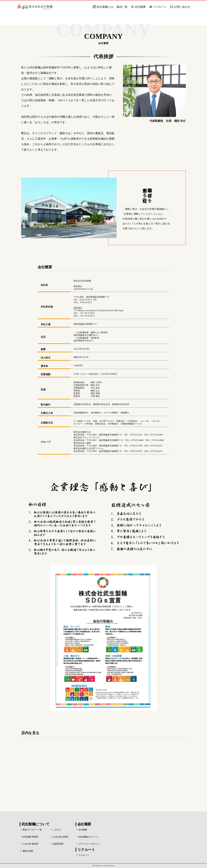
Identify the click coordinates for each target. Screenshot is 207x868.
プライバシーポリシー (89, 844)
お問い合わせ (182, 7)
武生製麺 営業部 (30, 837)
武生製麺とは (105, 7)
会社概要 (140, 7)
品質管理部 (58, 844)
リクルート (160, 7)
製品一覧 (122, 7)
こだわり (57, 830)
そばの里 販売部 (30, 844)
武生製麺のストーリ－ (89, 837)
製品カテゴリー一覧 (32, 830)
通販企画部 (28, 851)
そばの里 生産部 (61, 837)
